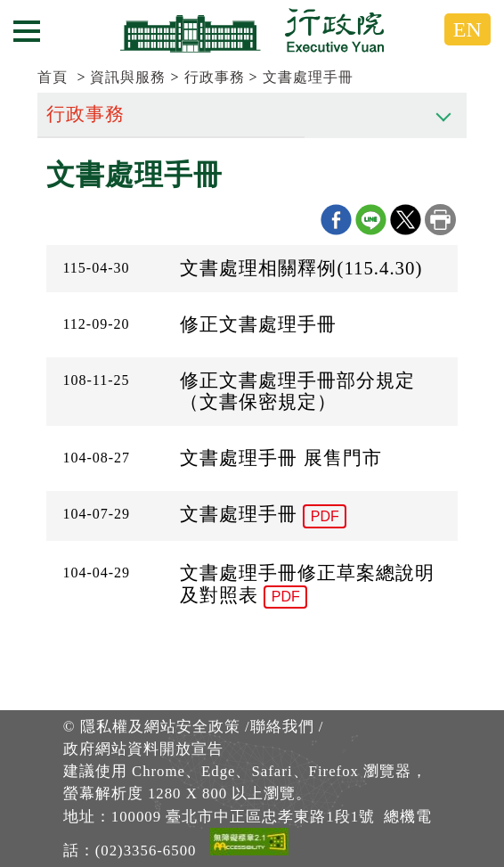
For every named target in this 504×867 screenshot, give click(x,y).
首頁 (53, 77)
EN (467, 29)
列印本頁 (440, 220)
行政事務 (215, 77)
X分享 (406, 220)
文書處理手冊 (308, 77)
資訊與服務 (128, 77)
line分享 (371, 220)
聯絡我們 (282, 727)
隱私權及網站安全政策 (160, 727)
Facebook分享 (336, 220)
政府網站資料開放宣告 (143, 749)
